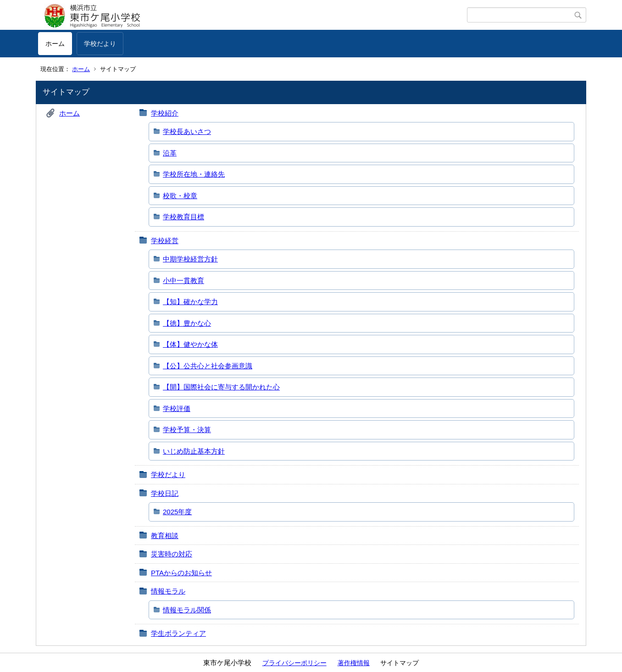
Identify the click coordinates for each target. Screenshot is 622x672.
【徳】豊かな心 (187, 323)
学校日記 (165, 493)
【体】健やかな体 (190, 344)
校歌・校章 (180, 196)
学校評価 (177, 408)
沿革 (170, 153)
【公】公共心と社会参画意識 (208, 366)
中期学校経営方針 (190, 259)
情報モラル (168, 591)
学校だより (100, 44)
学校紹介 (165, 113)
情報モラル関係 (187, 610)
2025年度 (177, 512)
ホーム (55, 44)
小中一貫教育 (183, 280)
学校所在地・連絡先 (194, 174)
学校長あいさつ (187, 131)
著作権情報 (354, 663)
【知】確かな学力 (190, 302)
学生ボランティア (178, 633)
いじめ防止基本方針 (194, 451)
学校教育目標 (183, 217)
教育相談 (165, 536)
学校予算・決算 (187, 430)
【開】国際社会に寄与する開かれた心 (221, 387)
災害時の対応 (172, 554)
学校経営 (165, 241)
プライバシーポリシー (294, 663)
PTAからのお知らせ (181, 573)
